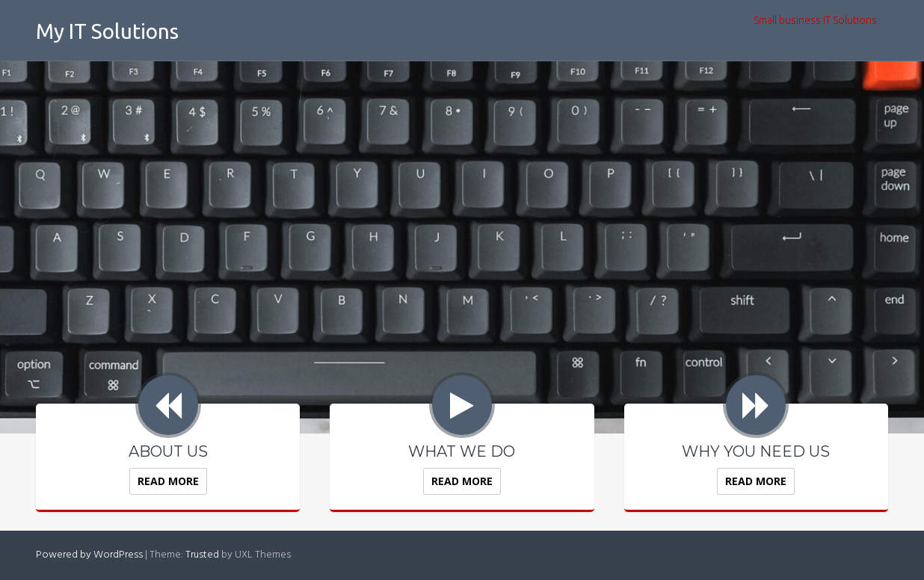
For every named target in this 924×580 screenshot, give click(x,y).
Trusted (202, 555)
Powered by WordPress (89, 555)
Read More (168, 481)
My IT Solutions (107, 31)
